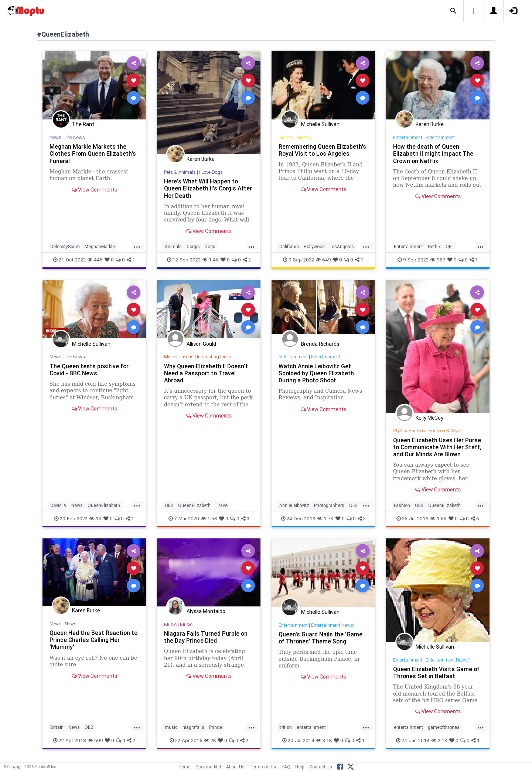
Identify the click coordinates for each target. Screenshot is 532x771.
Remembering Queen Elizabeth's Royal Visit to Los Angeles (322, 150)
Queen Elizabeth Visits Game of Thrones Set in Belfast (436, 672)
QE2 (169, 505)
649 (323, 260)
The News (75, 137)
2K (210, 740)
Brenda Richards (320, 344)
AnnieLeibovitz (294, 505)
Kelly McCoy (429, 418)
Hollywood (314, 246)
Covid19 (58, 505)
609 (96, 740)
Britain (57, 727)
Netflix (434, 246)
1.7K (325, 518)
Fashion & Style (445, 431)
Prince (216, 727)
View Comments (94, 190)
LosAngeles (342, 246)
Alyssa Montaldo (206, 611)
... (137, 246)
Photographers (329, 505)
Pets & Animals (180, 172)
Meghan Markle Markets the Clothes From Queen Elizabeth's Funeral (93, 153)
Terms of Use (263, 767)
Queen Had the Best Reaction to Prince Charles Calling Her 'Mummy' (94, 640)
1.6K (439, 518)
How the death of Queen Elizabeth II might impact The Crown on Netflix (433, 153)
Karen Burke (201, 159)
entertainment (311, 727)
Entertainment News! (333, 625)
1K (96, 518)
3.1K (324, 740)
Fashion (402, 505)
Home (185, 767)
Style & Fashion (409, 431)
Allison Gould (201, 344)
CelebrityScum (65, 246)
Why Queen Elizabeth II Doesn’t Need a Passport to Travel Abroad (206, 373)
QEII (450, 246)
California (289, 246)
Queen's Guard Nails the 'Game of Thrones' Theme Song (320, 638)
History (286, 137)
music (171, 727)
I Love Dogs (211, 172)
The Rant (83, 124)
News (55, 137)
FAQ (286, 767)
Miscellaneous (179, 357)
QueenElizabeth (104, 505)
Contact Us (321, 767)
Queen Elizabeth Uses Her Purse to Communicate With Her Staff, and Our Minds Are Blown (438, 447)
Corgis (193, 246)
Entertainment (408, 137)
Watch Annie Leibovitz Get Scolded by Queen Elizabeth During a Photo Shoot (316, 373)
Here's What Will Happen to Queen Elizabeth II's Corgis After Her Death (209, 188)
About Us (235, 767)
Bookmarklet (208, 767)
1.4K (211, 260)
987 (438, 260)
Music (170, 624)
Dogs (210, 246)
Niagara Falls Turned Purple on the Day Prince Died (206, 637)
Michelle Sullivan (320, 124)
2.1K (439, 740)
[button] (453, 11)
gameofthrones (444, 727)
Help (300, 767)
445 (95, 260)
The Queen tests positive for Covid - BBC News (89, 370)
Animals (173, 246)
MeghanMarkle (100, 246)
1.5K (209, 518)
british (286, 727)
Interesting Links (214, 357)
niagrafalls (193, 727)
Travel (222, 505)
